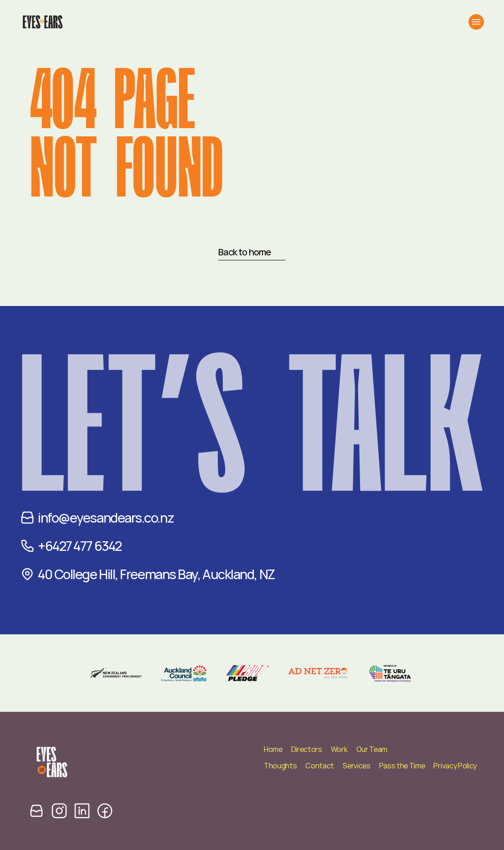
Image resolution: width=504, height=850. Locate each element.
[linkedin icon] (82, 811)
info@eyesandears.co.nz (106, 518)
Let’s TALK (252, 443)
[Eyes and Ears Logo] (42, 22)
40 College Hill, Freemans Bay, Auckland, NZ (156, 574)
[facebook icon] (105, 811)
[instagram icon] (59, 811)
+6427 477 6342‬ (80, 546)
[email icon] (36, 811)
